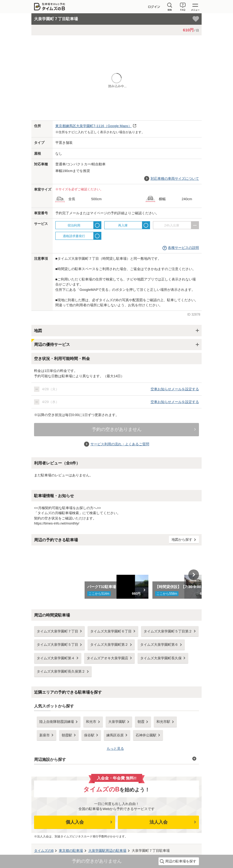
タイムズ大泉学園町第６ (159, 645)
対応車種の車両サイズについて (175, 179)
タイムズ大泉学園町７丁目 (57, 631)
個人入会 (75, 822)
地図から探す (182, 540)
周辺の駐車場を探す (181, 861)
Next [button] (194, 575)
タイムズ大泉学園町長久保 (161, 658)
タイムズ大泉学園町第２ (109, 645)
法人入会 (159, 822)
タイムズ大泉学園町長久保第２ (61, 671)
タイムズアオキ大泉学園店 (107, 658)
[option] (117, 575)
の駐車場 (71, 851)
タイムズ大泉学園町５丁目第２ (168, 631)
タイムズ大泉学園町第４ (56, 658)
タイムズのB (44, 851)
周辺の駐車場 (107, 851)
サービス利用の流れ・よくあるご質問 (120, 444)
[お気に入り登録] (196, 19)
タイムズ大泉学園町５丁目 (57, 645)
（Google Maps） (93, 126)
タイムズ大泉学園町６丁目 (111, 631)
